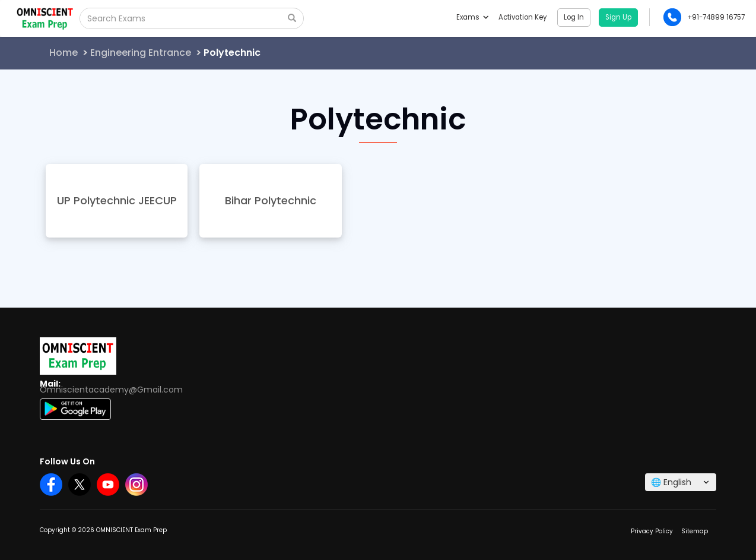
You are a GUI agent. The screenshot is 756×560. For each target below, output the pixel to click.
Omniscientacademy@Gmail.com (111, 390)
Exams (472, 17)
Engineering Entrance (141, 53)
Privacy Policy (652, 531)
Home (63, 53)
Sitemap (695, 531)
